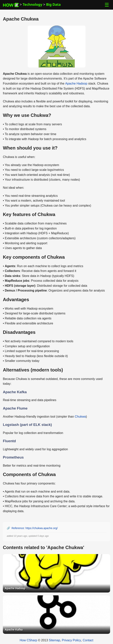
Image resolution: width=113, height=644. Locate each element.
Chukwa (80, 417)
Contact (88, 640)
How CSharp (28, 640)
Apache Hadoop (76, 84)
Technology (33, 4)
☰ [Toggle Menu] (107, 5)
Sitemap (55, 640)
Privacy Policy (71, 640)
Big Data (53, 4)
